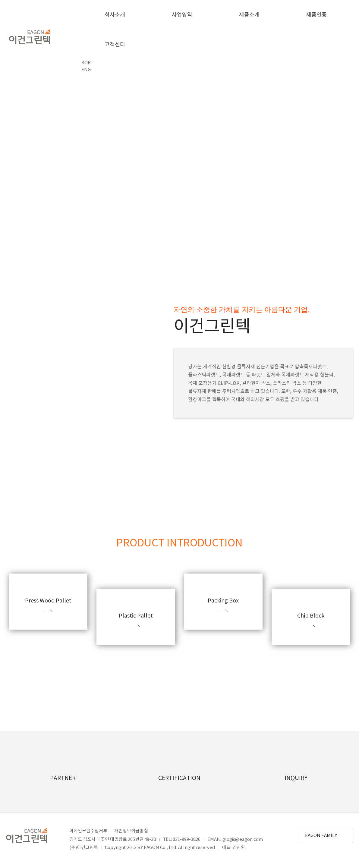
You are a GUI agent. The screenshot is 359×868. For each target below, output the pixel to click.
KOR (86, 63)
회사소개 (115, 15)
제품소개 (249, 15)
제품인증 (316, 15)
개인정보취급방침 (131, 831)
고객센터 (115, 45)
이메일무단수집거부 (88, 831)
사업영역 (182, 15)
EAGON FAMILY (321, 836)
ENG (86, 70)
